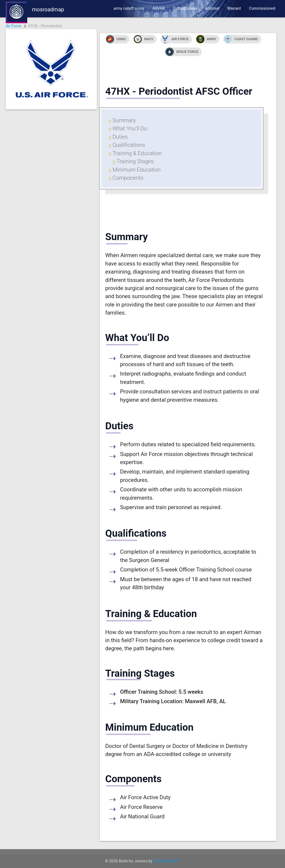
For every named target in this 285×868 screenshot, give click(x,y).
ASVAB (158, 8)
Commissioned (262, 8)
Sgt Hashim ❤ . (167, 861)
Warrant (234, 8)
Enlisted (212, 8)
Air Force (13, 26)
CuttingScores (185, 8)
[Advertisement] (51, 190)
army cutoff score (129, 8)
